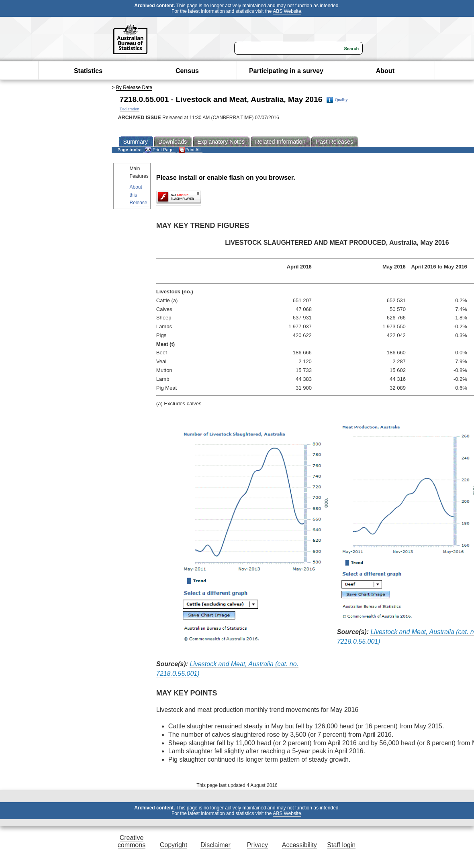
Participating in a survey (286, 71)
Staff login (341, 845)
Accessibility (299, 845)
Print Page (159, 150)
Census (187, 71)
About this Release (139, 195)
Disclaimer (216, 845)
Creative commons (132, 841)
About (385, 71)
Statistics (88, 71)
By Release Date (134, 87)
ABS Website (287, 11)
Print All (190, 150)
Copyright (174, 845)
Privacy (257, 845)
